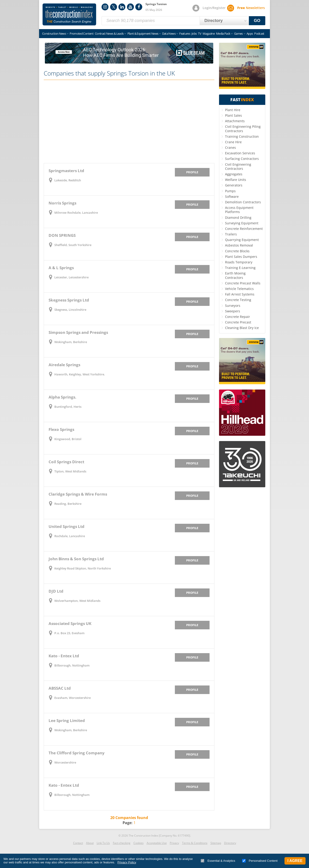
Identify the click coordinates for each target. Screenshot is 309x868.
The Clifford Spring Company (77, 753)
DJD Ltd (56, 591)
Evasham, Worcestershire (73, 698)
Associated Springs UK (70, 623)
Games (238, 34)
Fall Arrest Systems (240, 294)
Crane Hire (233, 142)
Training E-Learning (240, 268)
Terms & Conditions (195, 843)
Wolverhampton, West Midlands (77, 601)
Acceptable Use (157, 843)
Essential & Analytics (218, 861)
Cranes (230, 148)
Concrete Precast (238, 322)
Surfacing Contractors (242, 159)
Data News (169, 34)
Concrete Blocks (237, 251)
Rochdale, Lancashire (70, 536)
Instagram (105, 7)
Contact (78, 843)
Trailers (231, 234)
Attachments (235, 121)
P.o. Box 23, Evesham (69, 633)
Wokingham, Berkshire (71, 342)
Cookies (139, 843)
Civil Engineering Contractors (238, 166)
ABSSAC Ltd (60, 688)
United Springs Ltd (66, 526)
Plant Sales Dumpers (241, 257)
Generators (234, 185)
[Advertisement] (129, 122)
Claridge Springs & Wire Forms (78, 494)
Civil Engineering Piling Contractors (243, 129)
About (90, 843)
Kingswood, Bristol (68, 439)
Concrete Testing (238, 300)
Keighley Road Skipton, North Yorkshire (83, 568)
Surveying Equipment (242, 223)
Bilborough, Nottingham (72, 665)
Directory (230, 843)
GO (257, 21)
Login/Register (214, 8)
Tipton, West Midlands (70, 471)
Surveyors (233, 306)
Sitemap (216, 843)
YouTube (130, 7)
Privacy (174, 843)
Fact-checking (122, 843)
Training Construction (242, 136)
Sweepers (233, 311)
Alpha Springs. (62, 397)
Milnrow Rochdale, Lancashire (76, 213)
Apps (250, 34)
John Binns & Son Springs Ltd (76, 559)
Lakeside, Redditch (68, 180)
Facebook (139, 7)
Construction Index (69, 15)
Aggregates (234, 174)
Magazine (209, 34)
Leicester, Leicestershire (71, 277)
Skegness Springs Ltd (69, 300)
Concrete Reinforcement (244, 229)
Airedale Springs (64, 365)
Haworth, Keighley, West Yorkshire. (80, 374)
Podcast (259, 34)
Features (185, 34)
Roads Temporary (239, 262)
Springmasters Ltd (66, 171)
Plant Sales (233, 115)
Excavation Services (240, 153)
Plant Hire (233, 110)
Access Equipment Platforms (239, 210)
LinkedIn (122, 7)
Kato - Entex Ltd (64, 656)
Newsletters (251, 8)
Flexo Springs (61, 429)
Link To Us (103, 843)
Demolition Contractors (243, 202)
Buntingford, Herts (68, 407)
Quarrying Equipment (242, 240)
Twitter (114, 7)
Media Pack (223, 34)
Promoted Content (82, 34)
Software (232, 196)
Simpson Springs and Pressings (78, 332)
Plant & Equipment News (143, 34)
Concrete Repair (238, 317)
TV (200, 34)
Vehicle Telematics (239, 289)
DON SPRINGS (62, 235)
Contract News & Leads (109, 34)
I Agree (295, 861)
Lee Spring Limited (67, 720)
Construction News (54, 34)
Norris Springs (62, 203)
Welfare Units (236, 180)
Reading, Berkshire (68, 504)
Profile (192, 172)
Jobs (194, 34)
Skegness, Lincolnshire (70, 310)
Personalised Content (260, 861)
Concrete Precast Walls (243, 283)
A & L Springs (61, 268)
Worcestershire (65, 762)
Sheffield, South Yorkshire (73, 245)
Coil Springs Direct (66, 462)
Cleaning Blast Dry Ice (242, 328)
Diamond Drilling (238, 218)
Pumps (230, 191)
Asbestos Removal (239, 245)
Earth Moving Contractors (235, 275)
